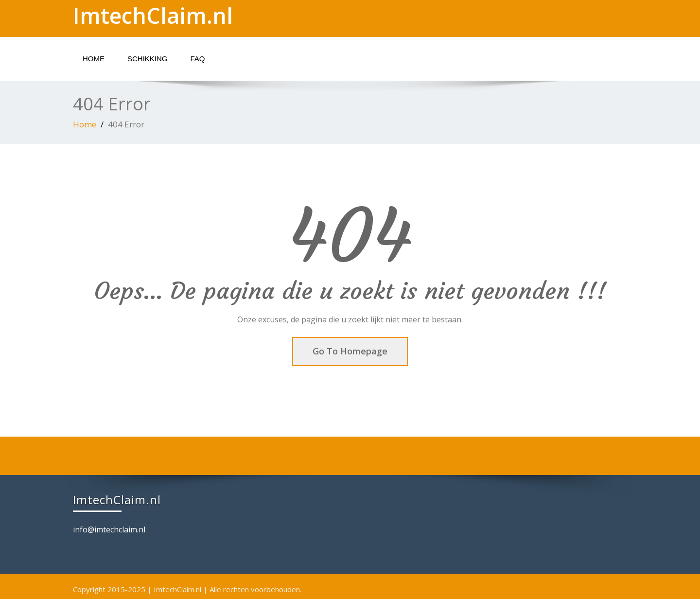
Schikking (148, 59)
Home (94, 59)
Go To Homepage (350, 351)
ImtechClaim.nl (153, 15)
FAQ (198, 59)
